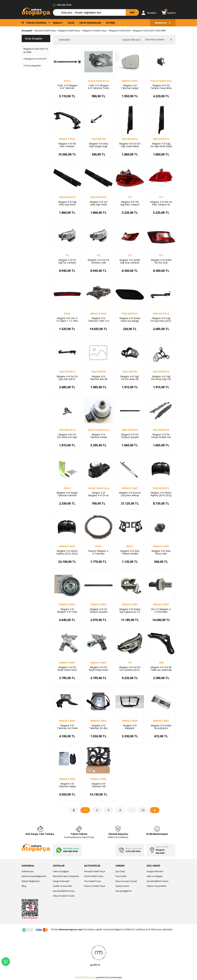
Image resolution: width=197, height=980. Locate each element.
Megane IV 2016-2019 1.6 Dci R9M (149, 31)
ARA (132, 12)
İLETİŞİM (110, 23)
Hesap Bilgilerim (123, 891)
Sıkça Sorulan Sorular (64, 896)
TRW (161, 663)
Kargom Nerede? (61, 881)
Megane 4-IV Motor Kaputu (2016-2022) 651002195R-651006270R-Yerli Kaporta (161, 494)
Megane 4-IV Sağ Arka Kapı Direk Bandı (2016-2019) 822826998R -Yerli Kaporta (67, 203)
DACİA (71, 23)
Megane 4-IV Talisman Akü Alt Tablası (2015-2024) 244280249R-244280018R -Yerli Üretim (98, 378)
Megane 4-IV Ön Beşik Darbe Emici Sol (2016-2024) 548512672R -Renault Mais (98, 669)
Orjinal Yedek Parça (98, 81)
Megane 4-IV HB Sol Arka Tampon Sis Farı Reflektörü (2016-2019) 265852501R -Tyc (161, 203)
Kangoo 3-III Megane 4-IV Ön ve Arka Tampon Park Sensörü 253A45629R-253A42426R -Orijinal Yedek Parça (98, 494)
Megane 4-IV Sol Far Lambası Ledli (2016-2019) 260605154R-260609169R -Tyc (98, 261)
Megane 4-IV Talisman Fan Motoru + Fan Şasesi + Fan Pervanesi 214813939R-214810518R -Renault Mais (98, 785)
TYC (130, 197)
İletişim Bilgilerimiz (31, 881)
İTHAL (67, 314)
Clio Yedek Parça (93, 881)
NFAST (130, 546)
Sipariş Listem (122, 886)
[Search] (96, 12)
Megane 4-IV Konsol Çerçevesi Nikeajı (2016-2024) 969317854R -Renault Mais (130, 494)
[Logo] (36, 11)
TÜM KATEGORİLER (36, 23)
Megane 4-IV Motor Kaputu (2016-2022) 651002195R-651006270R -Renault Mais (67, 552)
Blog (24, 886)
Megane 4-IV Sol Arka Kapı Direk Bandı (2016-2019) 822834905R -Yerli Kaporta (98, 203)
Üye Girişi (120, 871)
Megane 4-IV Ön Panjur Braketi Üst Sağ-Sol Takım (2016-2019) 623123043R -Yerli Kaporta (161, 436)
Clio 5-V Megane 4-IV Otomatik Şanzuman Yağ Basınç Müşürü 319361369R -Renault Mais (161, 611)
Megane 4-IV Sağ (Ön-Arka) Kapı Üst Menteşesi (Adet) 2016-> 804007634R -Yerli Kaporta (161, 378)
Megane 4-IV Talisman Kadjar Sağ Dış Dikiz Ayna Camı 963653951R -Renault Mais (130, 87)
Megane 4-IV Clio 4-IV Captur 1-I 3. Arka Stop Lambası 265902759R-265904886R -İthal (67, 320)
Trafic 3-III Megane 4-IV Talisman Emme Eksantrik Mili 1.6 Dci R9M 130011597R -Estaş (67, 87)
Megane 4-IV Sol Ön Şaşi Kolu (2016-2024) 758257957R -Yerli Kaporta (67, 378)
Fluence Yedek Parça (95, 886)
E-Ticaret (91, 977)
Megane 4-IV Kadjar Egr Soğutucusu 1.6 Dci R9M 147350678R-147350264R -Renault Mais (130, 611)
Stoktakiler (65, 40)
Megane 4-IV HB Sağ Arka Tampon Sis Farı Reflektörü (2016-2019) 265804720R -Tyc (130, 203)
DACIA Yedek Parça (94, 876)
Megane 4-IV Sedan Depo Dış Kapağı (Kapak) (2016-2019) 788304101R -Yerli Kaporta (130, 320)
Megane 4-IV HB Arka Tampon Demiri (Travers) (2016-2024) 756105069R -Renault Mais (67, 145)
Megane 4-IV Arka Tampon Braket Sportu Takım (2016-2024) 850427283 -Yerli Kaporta (130, 552)
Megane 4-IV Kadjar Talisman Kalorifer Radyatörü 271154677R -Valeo (67, 494)
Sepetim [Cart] (170, 12)
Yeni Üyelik (121, 876)
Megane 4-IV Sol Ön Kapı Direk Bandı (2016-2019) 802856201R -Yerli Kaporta (130, 145)
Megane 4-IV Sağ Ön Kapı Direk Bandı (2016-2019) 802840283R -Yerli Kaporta (161, 145)
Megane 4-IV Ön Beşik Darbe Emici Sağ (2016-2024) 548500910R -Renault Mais (67, 669)
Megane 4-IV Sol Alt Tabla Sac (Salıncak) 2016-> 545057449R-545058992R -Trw (161, 669)
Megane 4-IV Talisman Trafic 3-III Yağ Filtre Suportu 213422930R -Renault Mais (98, 320)
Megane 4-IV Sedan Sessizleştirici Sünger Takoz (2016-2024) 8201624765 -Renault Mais (161, 727)
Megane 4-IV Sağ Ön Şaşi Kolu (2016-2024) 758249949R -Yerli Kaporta (161, 320)
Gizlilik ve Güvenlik (62, 886)
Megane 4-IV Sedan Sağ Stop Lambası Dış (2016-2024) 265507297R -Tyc (130, 261)
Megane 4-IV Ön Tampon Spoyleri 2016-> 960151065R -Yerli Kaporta (130, 436)
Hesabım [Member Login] (152, 13)
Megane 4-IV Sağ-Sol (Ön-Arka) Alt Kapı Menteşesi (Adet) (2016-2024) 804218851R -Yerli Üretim (130, 378)
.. (131, 810)
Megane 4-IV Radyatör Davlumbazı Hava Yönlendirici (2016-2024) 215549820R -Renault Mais (130, 727)
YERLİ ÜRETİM (98, 139)
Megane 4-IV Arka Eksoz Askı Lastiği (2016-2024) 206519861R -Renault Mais (161, 552)
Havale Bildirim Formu (64, 891)
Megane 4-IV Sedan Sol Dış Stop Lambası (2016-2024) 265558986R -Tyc (161, 261)
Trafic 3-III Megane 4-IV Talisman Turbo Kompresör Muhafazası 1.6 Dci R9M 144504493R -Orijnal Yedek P (98, 87)
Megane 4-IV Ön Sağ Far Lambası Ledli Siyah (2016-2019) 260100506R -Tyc (67, 261)
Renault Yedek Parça (95, 871)
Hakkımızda (28, 871)
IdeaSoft (80, 977)
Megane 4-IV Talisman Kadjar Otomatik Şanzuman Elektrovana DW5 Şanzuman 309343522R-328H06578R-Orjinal (98, 436)
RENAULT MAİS (130, 81)
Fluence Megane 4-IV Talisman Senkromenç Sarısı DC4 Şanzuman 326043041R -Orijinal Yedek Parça (98, 552)
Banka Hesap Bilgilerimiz (34, 876)
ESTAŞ (67, 81)
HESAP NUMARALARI (90, 23)
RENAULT (58, 23)
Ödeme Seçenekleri (157, 886)
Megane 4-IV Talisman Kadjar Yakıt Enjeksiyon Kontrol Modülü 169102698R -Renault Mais (67, 785)
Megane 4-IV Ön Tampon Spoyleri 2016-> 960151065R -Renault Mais (98, 611)
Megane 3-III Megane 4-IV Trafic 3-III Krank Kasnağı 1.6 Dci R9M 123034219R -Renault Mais (67, 611)
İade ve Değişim (61, 871)
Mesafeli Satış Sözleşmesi (66, 876)
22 (143, 810)
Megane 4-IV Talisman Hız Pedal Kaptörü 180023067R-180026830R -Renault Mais (67, 727)
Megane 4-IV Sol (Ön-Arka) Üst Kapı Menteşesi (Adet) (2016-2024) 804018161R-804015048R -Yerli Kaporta (67, 436)
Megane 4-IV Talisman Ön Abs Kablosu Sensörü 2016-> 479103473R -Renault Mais (98, 727)
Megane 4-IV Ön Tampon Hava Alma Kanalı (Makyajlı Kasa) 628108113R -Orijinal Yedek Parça (161, 87)
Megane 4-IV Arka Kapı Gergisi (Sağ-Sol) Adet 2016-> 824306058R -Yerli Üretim (98, 145)
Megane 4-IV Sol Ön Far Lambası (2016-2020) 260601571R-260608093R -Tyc (130, 669)
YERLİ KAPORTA (130, 139)
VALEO (67, 488)
